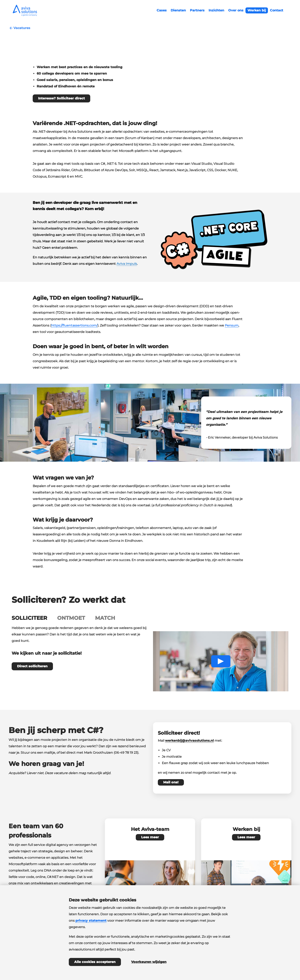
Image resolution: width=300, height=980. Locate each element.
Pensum (232, 325)
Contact (277, 10)
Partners (197, 10)
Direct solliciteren (32, 666)
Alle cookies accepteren (95, 962)
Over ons (236, 10)
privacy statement (91, 921)
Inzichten (216, 10)
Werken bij (257, 10)
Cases (162, 10)
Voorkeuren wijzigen (149, 962)
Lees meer (150, 837)
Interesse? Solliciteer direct (61, 98)
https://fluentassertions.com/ (74, 325)
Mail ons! (171, 782)
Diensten (178, 10)
